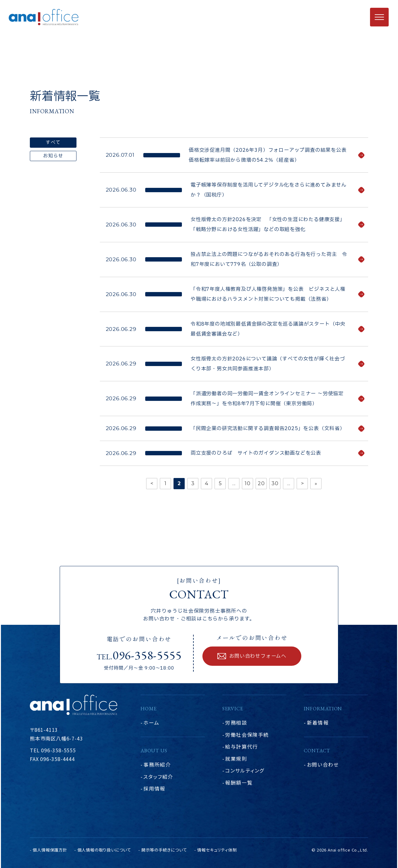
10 (248, 483)
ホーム (151, 722)
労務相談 (236, 722)
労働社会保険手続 (247, 735)
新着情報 (318, 722)
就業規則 (236, 759)
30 (275, 483)
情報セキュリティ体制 (217, 850)
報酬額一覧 (239, 782)
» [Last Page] (316, 483)
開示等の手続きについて (164, 850)
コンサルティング (245, 770)
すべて (53, 143)
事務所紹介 (157, 764)
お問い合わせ (323, 764)
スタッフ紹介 (158, 777)
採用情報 (154, 788)
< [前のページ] (152, 483)
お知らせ (53, 156)
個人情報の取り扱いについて (104, 850)
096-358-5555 (147, 655)
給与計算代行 (242, 746)
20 (261, 483)
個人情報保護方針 (50, 850)
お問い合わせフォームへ (258, 656)
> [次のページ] (303, 483)
